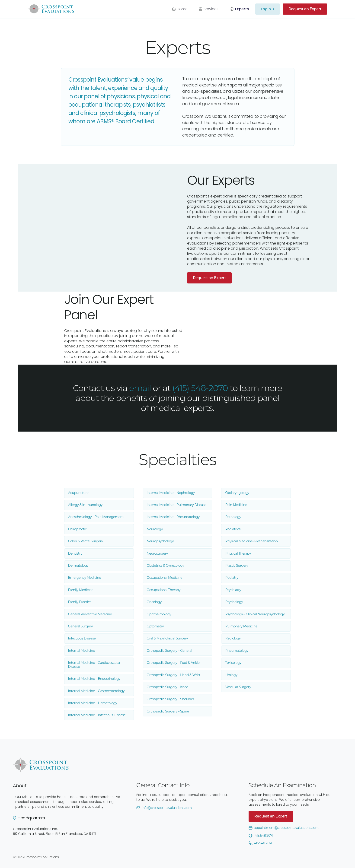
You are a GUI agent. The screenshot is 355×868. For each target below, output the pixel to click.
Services (211, 9)
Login (266, 9)
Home (182, 9)
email (140, 388)
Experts (242, 9)
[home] (51, 9)
